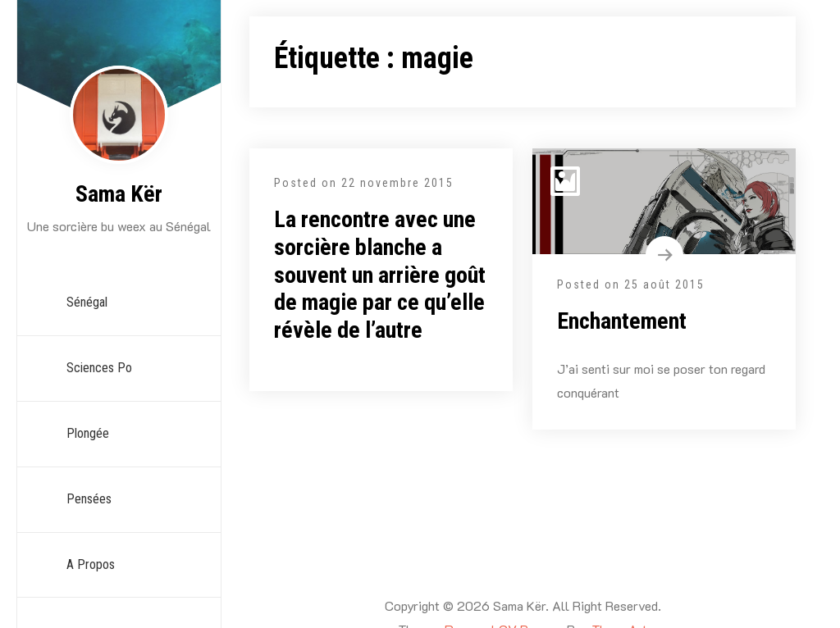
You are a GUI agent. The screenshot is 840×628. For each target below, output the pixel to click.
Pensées (89, 499)
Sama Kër (119, 194)
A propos (91, 564)
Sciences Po (99, 368)
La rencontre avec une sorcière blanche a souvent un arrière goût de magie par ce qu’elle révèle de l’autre (380, 274)
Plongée (88, 433)
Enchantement (622, 321)
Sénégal (87, 302)
